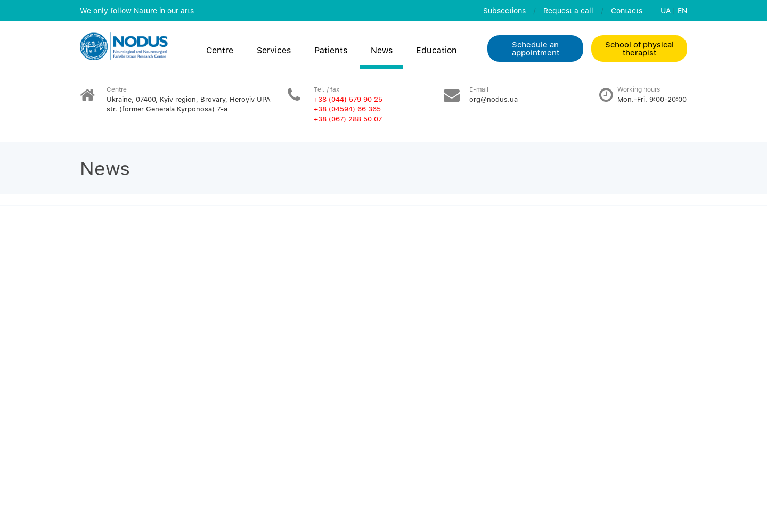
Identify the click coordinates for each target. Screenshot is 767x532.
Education (436, 50)
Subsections (504, 10)
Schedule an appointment (536, 48)
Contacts (627, 10)
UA (666, 10)
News (382, 50)
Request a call (568, 10)
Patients (331, 50)
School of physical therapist (639, 48)
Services (274, 50)
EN (682, 10)
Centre (220, 50)
